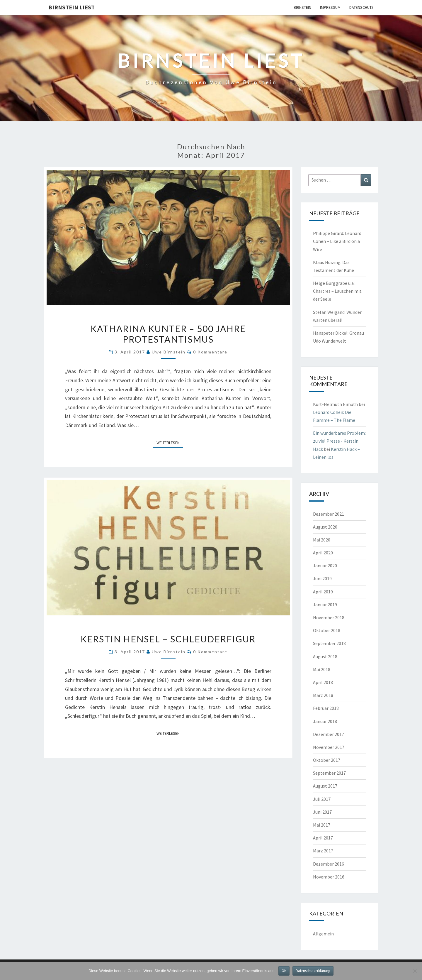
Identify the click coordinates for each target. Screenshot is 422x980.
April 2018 (323, 682)
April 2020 (323, 553)
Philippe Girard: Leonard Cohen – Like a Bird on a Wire (337, 241)
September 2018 (329, 643)
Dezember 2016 (329, 864)
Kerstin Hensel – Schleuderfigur (168, 639)
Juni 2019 (322, 578)
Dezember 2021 (329, 514)
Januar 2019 (325, 605)
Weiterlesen (170, 442)
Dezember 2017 (329, 734)
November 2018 (329, 617)
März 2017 (323, 851)
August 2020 (325, 527)
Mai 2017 (322, 825)
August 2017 (325, 786)
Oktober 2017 (327, 760)
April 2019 (323, 592)
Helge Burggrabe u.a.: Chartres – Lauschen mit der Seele (337, 291)
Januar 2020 (325, 566)
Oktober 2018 (327, 630)
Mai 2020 (322, 540)
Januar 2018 (325, 721)
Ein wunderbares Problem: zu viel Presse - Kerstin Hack (339, 441)
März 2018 (323, 695)
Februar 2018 (326, 708)
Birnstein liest (72, 7)
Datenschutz (361, 7)
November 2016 (329, 877)
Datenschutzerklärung (313, 971)
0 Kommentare (210, 352)
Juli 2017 (322, 799)
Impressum (330, 7)
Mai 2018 (322, 669)
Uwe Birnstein (169, 352)
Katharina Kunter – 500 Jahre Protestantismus (168, 334)
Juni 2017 (322, 812)
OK (284, 971)
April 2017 (323, 838)
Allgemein (323, 934)
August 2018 (325, 656)
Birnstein (302, 7)
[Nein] (415, 971)
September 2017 (329, 773)
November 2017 (329, 747)
